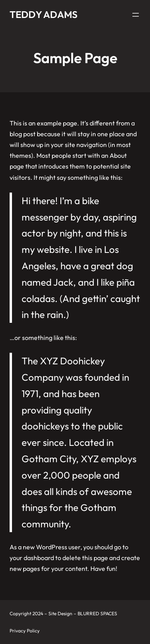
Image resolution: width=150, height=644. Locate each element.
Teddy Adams (44, 14)
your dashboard (32, 558)
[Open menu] (136, 15)
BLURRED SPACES (97, 613)
